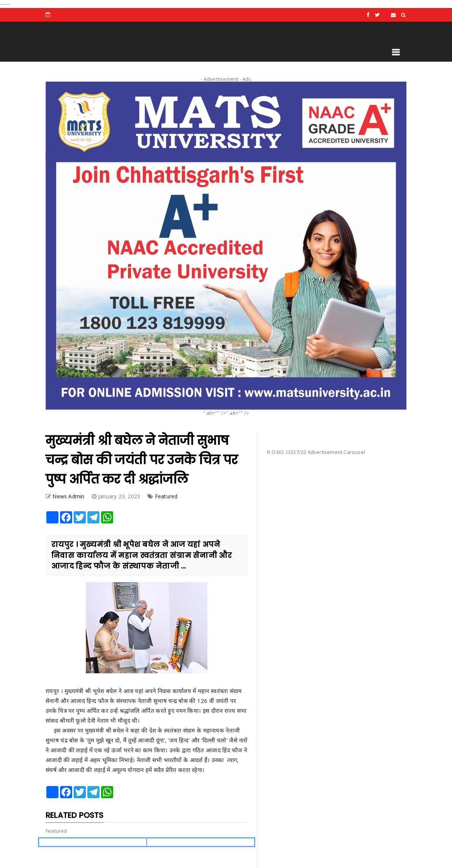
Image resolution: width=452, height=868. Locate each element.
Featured (166, 496)
